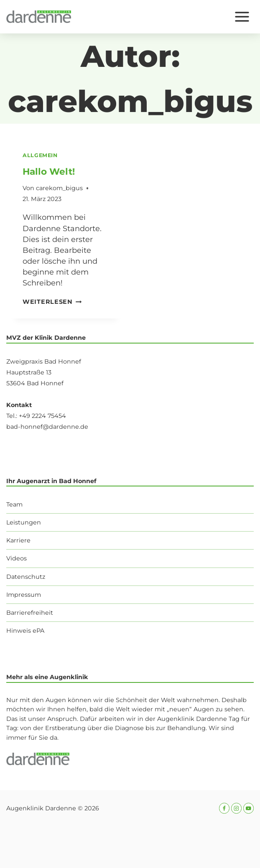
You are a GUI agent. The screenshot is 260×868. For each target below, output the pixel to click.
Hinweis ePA (25, 631)
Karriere (18, 540)
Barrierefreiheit (30, 613)
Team (14, 504)
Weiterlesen (52, 302)
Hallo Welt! (49, 171)
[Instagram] (236, 808)
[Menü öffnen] (242, 17)
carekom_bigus (59, 188)
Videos (17, 558)
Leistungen (24, 522)
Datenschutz (26, 577)
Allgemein (40, 155)
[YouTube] (249, 808)
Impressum (24, 595)
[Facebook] (224, 808)
